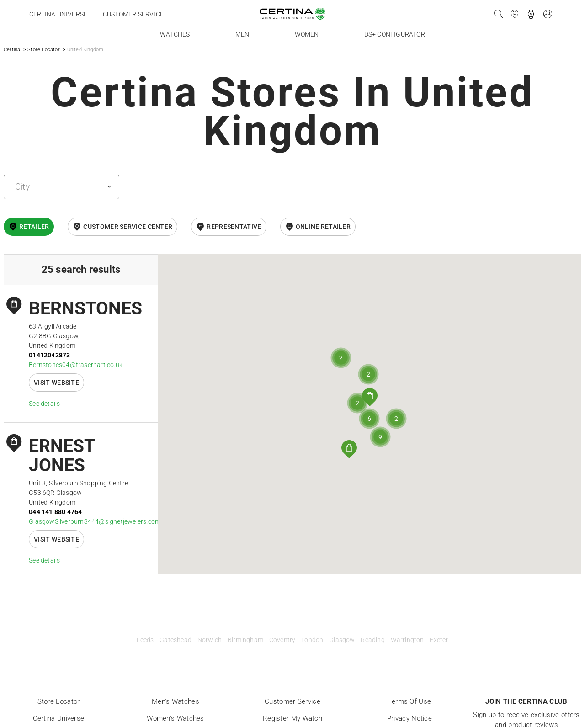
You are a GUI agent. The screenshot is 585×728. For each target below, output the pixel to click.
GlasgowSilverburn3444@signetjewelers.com (95, 521)
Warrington (407, 640)
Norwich (210, 640)
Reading (372, 640)
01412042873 (49, 355)
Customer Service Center (128, 227)
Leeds (145, 640)
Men (242, 34)
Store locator (59, 701)
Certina (12, 50)
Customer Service (292, 701)
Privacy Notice (409, 718)
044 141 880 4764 (55, 512)
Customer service (133, 14)
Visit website (56, 383)
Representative (234, 227)
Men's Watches (175, 701)
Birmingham (245, 640)
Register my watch (292, 718)
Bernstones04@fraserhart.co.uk (76, 365)
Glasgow (342, 640)
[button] (370, 397)
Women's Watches (175, 718)
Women (307, 34)
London (312, 640)
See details (44, 404)
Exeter (439, 640)
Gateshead (175, 640)
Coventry (282, 640)
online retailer (323, 227)
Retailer (34, 227)
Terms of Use (410, 701)
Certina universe (58, 14)
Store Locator (44, 50)
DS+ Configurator (395, 34)
